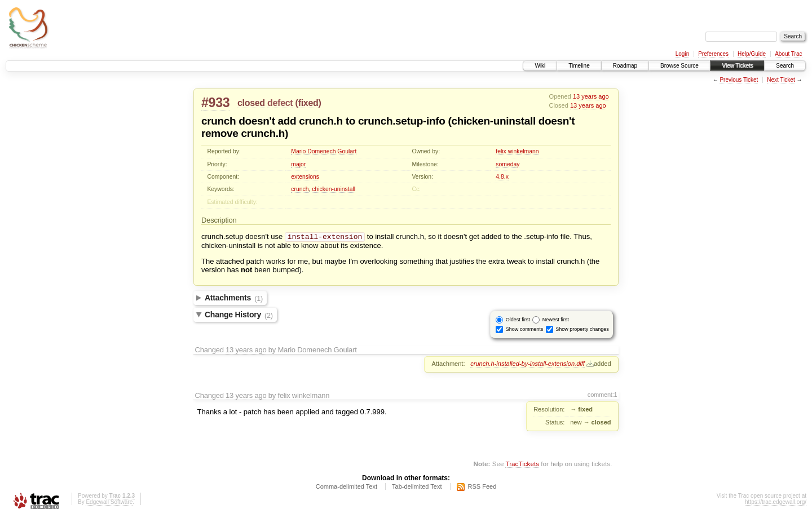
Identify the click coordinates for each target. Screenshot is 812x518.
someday (507, 164)
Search (785, 66)
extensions (305, 177)
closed (251, 103)
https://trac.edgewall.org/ (776, 503)
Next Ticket (781, 80)
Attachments (234, 299)
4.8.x (502, 177)
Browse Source (679, 66)
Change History (239, 316)
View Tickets (737, 66)
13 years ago (591, 96)
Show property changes (582, 330)
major (298, 164)
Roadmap (625, 66)
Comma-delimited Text (347, 488)
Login (682, 54)
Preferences (713, 54)
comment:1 (603, 396)
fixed (308, 103)
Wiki (540, 66)
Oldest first (518, 321)
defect (280, 103)
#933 (215, 103)
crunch (300, 189)
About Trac (788, 54)
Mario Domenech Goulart (324, 151)
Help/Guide (752, 54)
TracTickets (522, 465)
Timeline (579, 66)
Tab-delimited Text (417, 488)
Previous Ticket (739, 80)
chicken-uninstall (334, 189)
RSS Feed (482, 488)
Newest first (556, 321)
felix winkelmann (517, 151)
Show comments (525, 330)
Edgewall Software (109, 503)
